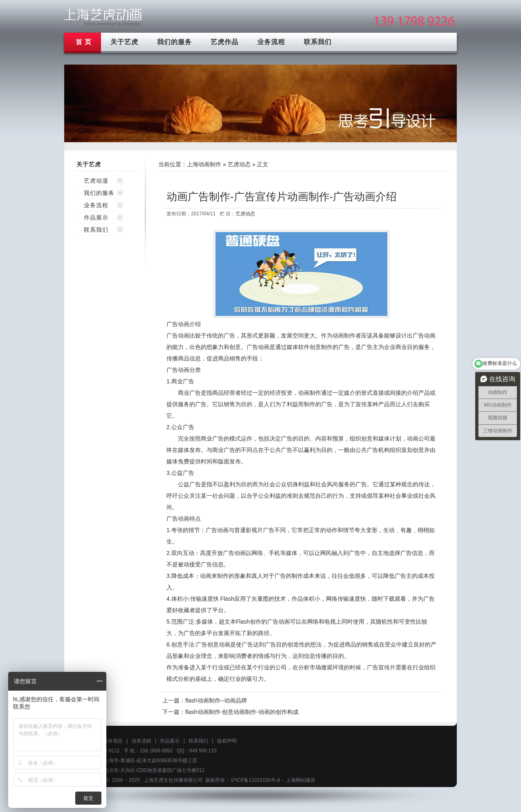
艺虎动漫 (96, 181)
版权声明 (227, 741)
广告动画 (178, 336)
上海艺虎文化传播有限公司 (173, 780)
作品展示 (96, 217)
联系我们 (318, 42)
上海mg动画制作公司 (103, 17)
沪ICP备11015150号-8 (255, 780)
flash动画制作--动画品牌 (216, 700)
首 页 (84, 42)
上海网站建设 (301, 780)
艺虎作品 (225, 42)
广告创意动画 (213, 644)
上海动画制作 (204, 164)
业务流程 (271, 42)
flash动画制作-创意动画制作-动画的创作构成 (242, 712)
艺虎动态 (239, 164)
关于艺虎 (124, 42)
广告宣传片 (381, 667)
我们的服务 (174, 42)
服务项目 (113, 741)
